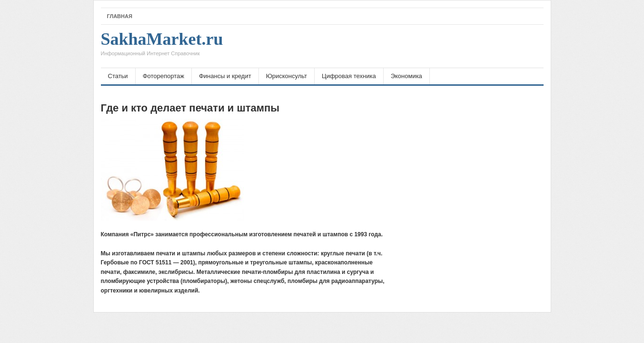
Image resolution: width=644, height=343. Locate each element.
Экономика (406, 76)
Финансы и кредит (225, 76)
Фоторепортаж (163, 76)
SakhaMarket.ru (162, 46)
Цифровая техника (349, 76)
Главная (120, 16)
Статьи (118, 76)
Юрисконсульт (287, 76)
